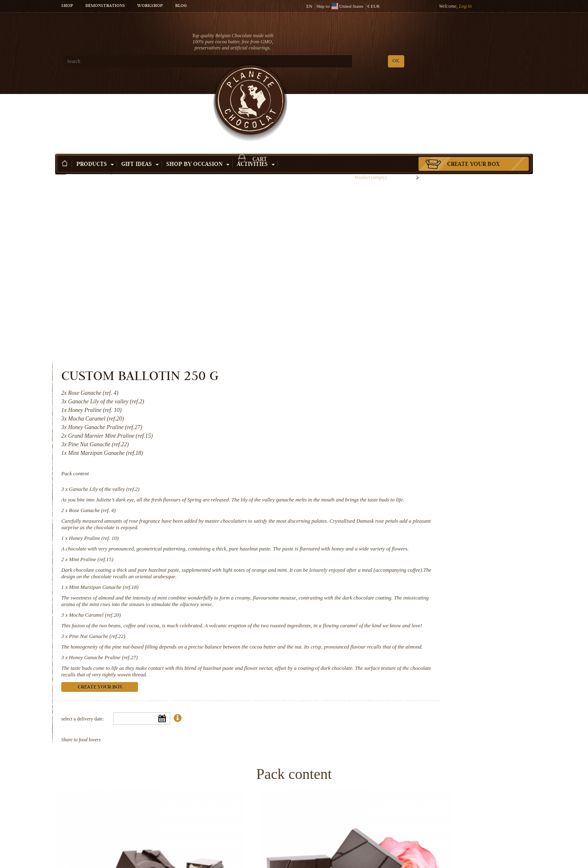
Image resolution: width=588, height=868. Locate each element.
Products (95, 98)
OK (151, 62)
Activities (256, 98)
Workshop (150, 6)
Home (60, 112)
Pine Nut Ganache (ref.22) (379, 432)
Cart (473, 39)
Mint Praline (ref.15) (373, 335)
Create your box (473, 98)
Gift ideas (140, 98)
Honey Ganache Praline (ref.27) (385, 460)
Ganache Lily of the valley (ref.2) (386, 245)
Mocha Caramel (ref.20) (377, 404)
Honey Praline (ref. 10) (376, 308)
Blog (181, 6)
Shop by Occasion (198, 98)
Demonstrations (105, 6)
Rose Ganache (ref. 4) (374, 273)
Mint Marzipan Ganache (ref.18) (386, 370)
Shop (67, 6)
